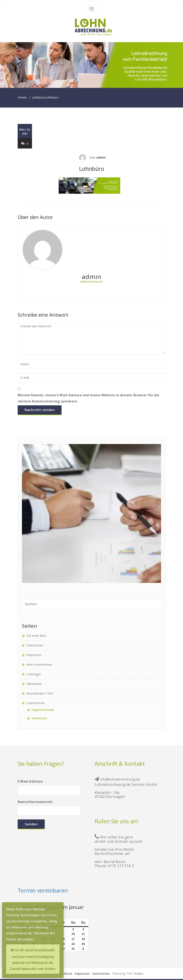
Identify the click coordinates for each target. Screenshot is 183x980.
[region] (91, 65)
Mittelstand (34, 684)
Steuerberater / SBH (40, 693)
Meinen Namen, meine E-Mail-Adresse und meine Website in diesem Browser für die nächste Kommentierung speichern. (89, 398)
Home (22, 97)
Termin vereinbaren (43, 890)
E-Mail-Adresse (49, 786)
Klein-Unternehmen (39, 664)
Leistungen (34, 674)
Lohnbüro (38, 97)
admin (101, 157)
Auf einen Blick (36, 636)
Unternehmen (36, 703)
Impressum (34, 655)
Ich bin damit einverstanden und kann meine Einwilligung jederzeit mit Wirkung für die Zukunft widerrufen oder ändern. (33, 958)
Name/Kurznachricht (49, 806)
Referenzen (39, 718)
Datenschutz (35, 645)
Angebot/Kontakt (43, 710)
